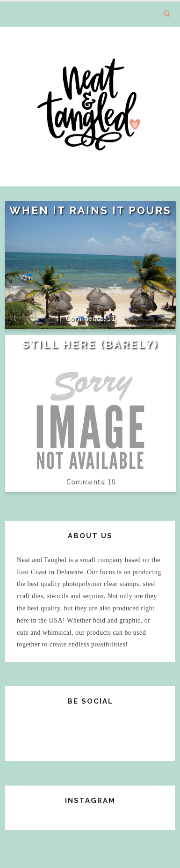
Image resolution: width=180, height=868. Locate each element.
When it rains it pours (90, 210)
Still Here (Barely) (90, 344)
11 (111, 318)
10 (111, 481)
